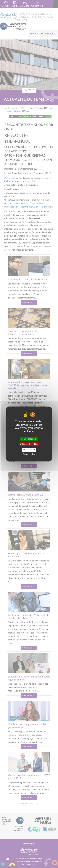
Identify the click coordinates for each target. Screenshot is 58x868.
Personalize (29, 450)
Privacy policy (29, 454)
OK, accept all (29, 439)
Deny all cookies (29, 444)
